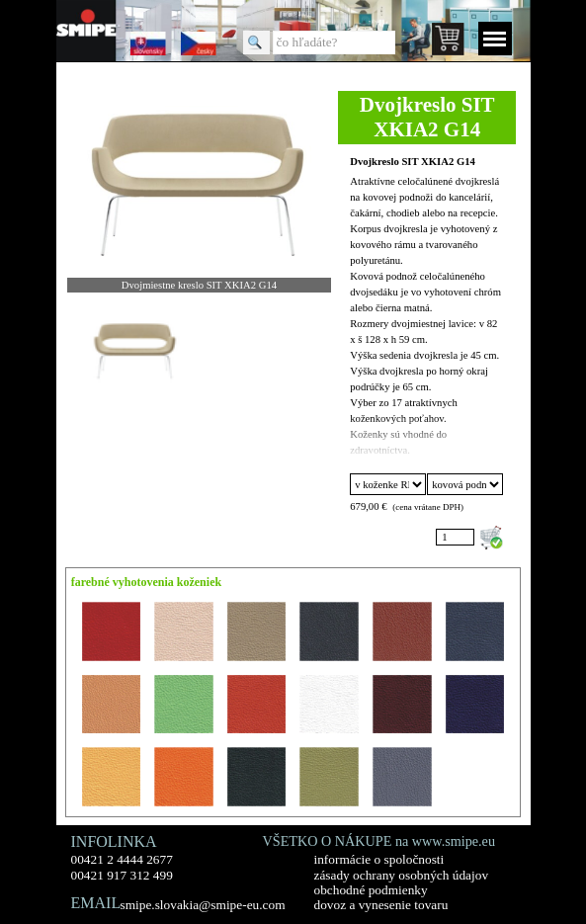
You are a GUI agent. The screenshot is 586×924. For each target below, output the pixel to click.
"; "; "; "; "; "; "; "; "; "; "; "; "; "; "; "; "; (387, 484)
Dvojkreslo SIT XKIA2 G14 (413, 162)
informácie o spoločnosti (379, 859)
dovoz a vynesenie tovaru (381, 905)
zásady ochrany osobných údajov (402, 875)
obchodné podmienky (371, 890)
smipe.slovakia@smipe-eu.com (203, 905)
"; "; (464, 484)
